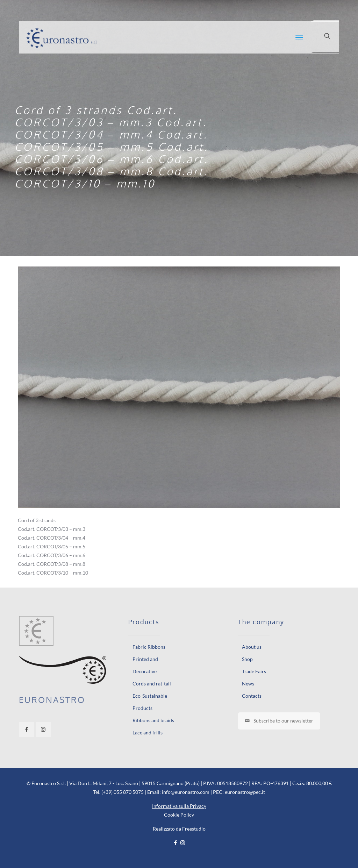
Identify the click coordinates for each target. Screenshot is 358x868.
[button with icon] (26, 729)
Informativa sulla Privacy (179, 806)
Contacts (252, 696)
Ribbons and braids (153, 720)
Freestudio (194, 829)
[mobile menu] (299, 37)
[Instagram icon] (183, 842)
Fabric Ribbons (149, 647)
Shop (247, 659)
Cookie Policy (179, 815)
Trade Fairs (254, 671)
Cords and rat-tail (152, 684)
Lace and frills (148, 732)
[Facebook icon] (175, 842)
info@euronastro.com (186, 792)
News (248, 684)
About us (252, 647)
